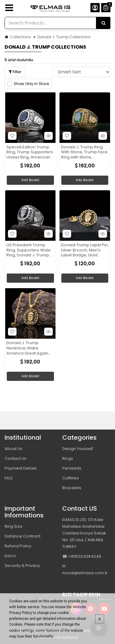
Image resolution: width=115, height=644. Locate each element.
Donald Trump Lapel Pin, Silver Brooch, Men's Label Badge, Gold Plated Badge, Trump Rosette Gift (85, 250)
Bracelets (72, 488)
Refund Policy (18, 546)
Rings (68, 458)
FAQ (9, 478)
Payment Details (21, 468)
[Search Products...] (103, 23)
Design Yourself (78, 449)
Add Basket (30, 180)
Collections (20, 37)
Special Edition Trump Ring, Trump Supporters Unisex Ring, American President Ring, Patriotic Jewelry (30, 153)
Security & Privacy (22, 566)
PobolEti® (71, 631)
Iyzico (10, 556)
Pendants (72, 468)
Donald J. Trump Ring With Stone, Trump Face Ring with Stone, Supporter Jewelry (84, 153)
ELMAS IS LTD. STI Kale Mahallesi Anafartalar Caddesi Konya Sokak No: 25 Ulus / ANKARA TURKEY (84, 533)
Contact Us (15, 458)
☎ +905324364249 (82, 556)
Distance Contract (23, 536)
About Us (13, 449)
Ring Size (13, 526)
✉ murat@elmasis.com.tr (85, 570)
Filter (15, 72)
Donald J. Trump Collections (64, 37)
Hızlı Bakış (48, 136)
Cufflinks (71, 478)
